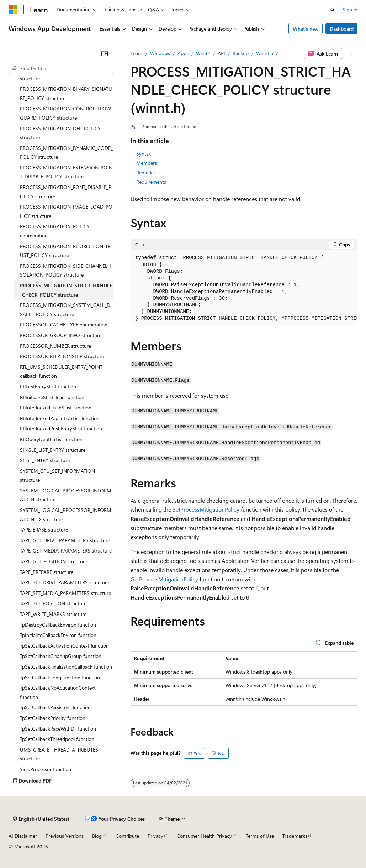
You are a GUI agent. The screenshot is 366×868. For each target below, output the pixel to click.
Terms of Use (260, 836)
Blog (97, 836)
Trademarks (295, 836)
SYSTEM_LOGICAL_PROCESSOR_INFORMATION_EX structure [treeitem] (66, 515)
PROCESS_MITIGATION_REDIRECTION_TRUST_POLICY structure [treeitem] (65, 251)
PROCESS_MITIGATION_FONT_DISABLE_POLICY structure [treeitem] (66, 192)
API (221, 53)
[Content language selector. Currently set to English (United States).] (41, 819)
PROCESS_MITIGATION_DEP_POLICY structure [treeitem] (60, 133)
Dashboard (342, 29)
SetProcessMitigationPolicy (206, 509)
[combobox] (61, 68)
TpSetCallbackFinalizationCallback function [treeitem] (66, 667)
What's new (306, 29)
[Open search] (333, 10)
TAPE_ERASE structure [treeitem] (44, 530)
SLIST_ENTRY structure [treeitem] (45, 460)
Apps (183, 53)
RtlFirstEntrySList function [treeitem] (48, 386)
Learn (137, 53)
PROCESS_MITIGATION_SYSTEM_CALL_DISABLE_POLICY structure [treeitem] (66, 310)
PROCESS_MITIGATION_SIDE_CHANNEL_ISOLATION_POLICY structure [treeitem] (65, 270)
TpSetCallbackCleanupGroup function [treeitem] (61, 656)
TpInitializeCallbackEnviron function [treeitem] (58, 635)
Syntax (144, 154)
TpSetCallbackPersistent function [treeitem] (55, 707)
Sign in (350, 9)
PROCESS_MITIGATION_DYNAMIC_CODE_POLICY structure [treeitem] (66, 153)
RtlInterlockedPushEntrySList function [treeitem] (61, 428)
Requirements (151, 182)
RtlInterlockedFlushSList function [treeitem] (56, 407)
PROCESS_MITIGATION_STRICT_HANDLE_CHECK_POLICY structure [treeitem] (66, 290)
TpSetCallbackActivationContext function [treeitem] (64, 646)
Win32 (203, 53)
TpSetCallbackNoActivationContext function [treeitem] (58, 692)
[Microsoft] (13, 10)
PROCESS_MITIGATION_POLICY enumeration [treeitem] (55, 231)
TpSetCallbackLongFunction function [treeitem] (60, 677)
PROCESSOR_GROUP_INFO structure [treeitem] (61, 335)
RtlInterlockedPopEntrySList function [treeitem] (60, 418)
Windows (160, 53)
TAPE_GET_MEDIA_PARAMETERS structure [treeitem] (66, 551)
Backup (241, 53)
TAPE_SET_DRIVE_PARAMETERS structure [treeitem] (65, 582)
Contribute (127, 836)
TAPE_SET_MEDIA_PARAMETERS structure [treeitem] (65, 593)
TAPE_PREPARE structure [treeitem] (47, 572)
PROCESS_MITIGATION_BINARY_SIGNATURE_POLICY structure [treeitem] (66, 93)
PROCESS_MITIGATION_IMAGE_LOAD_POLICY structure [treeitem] (66, 211)
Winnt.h (265, 53)
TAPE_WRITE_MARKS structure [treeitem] (53, 614)
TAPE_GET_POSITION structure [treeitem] (54, 561)
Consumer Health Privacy (204, 836)
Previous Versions (65, 836)
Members (147, 163)
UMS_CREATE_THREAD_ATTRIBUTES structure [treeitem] (59, 754)
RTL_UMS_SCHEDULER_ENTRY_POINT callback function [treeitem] (61, 372)
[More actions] (351, 53)
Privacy (155, 836)
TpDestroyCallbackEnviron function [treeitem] (58, 625)
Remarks (145, 172)
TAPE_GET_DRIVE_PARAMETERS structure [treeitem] (65, 540)
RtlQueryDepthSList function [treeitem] (51, 439)
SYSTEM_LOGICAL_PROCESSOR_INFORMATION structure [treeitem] (66, 495)
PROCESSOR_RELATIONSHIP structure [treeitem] (62, 356)
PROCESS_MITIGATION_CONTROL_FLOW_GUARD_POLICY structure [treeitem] (67, 113)
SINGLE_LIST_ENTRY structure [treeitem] (53, 450)
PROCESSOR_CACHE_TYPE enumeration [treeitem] (64, 325)
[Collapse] (105, 53)
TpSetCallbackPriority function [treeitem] (53, 718)
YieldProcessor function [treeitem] (46, 769)
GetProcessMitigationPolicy (164, 579)
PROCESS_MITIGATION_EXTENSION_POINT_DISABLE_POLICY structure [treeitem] (66, 172)
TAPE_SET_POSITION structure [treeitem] (53, 603)
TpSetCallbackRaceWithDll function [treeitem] (58, 729)
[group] (244, 289)
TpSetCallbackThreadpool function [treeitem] (57, 739)
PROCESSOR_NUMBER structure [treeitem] (55, 346)
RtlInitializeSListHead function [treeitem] (52, 397)
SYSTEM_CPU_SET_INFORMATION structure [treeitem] (57, 475)
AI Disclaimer (23, 836)
